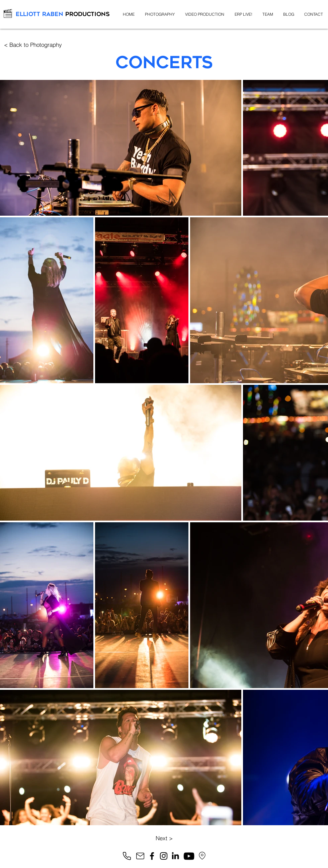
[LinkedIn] (175, 856)
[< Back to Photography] (33, 45)
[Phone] (127, 856)
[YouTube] (189, 856)
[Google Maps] (202, 856)
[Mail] (140, 856)
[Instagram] (164, 856)
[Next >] (164, 838)
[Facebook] (152, 856)
